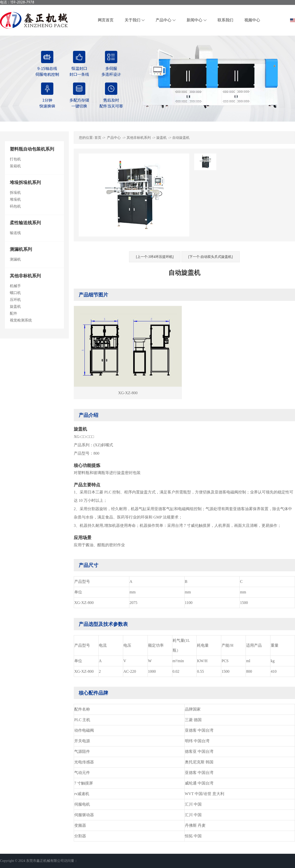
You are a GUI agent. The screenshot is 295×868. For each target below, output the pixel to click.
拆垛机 (15, 193)
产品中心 (163, 20)
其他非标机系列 (25, 276)
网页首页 (106, 20)
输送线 (15, 233)
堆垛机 (15, 199)
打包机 (15, 159)
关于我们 (133, 20)
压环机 (15, 300)
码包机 (15, 206)
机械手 (15, 286)
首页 (98, 138)
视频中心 (252, 20)
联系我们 (225, 20)
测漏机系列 (21, 249)
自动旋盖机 (181, 138)
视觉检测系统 (21, 320)
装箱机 (15, 166)
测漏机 (15, 259)
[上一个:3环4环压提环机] (155, 257)
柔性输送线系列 (25, 223)
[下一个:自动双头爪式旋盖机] (211, 257)
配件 (14, 313)
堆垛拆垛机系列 (25, 182)
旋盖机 (15, 307)
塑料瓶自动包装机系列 (32, 149)
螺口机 (15, 293)
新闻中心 (194, 20)
